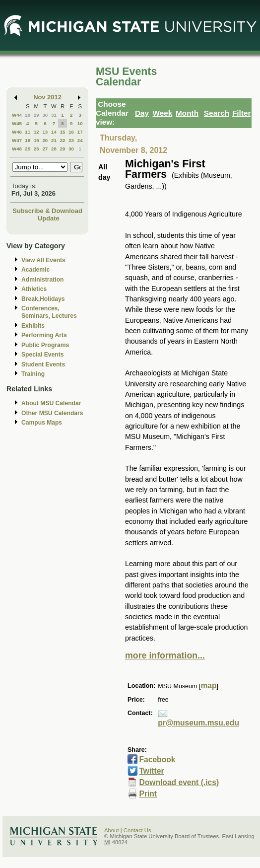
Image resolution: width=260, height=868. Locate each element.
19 (36, 140)
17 (80, 132)
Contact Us (137, 830)
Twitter (151, 771)
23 (71, 140)
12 (36, 132)
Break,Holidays (43, 299)
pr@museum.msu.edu (198, 723)
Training (33, 374)
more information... (165, 655)
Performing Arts (44, 335)
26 (36, 149)
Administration (42, 280)
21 (54, 140)
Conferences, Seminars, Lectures (49, 312)
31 (54, 115)
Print (148, 794)
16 (71, 132)
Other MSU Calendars (52, 413)
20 (45, 140)
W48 (17, 149)
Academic (35, 270)
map (208, 686)
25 (28, 149)
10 (80, 123)
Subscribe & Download (47, 211)
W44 (17, 115)
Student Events (43, 364)
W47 (17, 140)
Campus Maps (42, 423)
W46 (17, 132)
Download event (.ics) (179, 782)
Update (49, 218)
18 (28, 140)
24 (80, 140)
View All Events (43, 260)
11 (28, 132)
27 (45, 149)
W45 (17, 123)
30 (45, 115)
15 (63, 132)
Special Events (42, 355)
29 (36, 115)
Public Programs (45, 345)
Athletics (34, 289)
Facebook (157, 759)
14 (54, 132)
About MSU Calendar (51, 403)
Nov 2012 (47, 97)
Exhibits (33, 326)
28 (28, 115)
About (112, 830)
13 (45, 132)
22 (63, 140)
